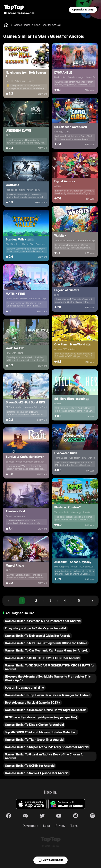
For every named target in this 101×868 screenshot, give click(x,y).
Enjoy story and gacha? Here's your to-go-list (36, 628)
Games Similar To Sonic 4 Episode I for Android (37, 773)
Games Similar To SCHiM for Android (30, 766)
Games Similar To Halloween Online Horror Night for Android (46, 710)
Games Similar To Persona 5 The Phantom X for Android (43, 621)
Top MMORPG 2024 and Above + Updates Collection (41, 732)
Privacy (60, 826)
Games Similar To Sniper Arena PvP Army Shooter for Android (47, 747)
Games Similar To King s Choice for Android (34, 725)
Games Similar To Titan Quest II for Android (34, 740)
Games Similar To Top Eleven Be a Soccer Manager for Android (48, 695)
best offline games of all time (24, 688)
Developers (30, 826)
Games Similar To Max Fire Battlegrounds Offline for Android (46, 643)
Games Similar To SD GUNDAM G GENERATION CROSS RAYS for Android (50, 667)
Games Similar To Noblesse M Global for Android (38, 636)
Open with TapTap (83, 10)
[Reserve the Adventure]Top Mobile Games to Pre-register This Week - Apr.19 (48, 678)
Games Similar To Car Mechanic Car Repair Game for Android (47, 650)
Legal (47, 826)
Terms (74, 826)
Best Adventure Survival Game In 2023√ (33, 703)
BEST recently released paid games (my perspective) (41, 717)
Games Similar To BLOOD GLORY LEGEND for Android (42, 658)
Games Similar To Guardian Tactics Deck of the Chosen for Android (45, 756)
